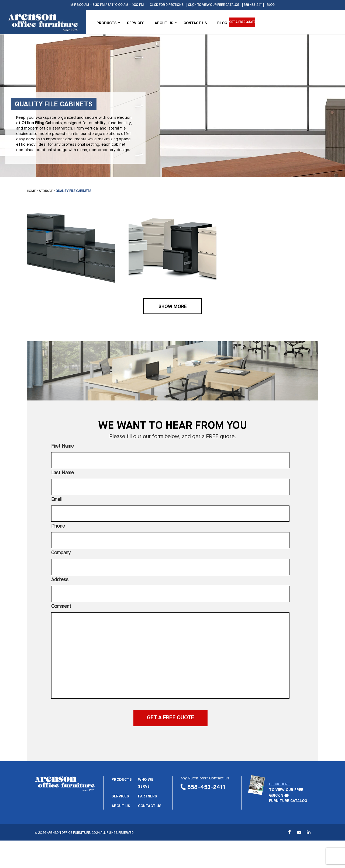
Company (61, 553)
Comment (61, 606)
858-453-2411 (206, 787)
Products (107, 23)
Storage (46, 191)
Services (136, 23)
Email (56, 500)
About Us (164, 23)
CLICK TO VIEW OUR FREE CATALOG (214, 5)
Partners (148, 796)
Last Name (63, 473)
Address (60, 580)
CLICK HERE (279, 784)
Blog (271, 5)
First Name (63, 446)
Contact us (150, 806)
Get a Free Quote (244, 22)
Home (31, 191)
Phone (58, 526)
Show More (173, 307)
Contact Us (195, 23)
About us (121, 806)
